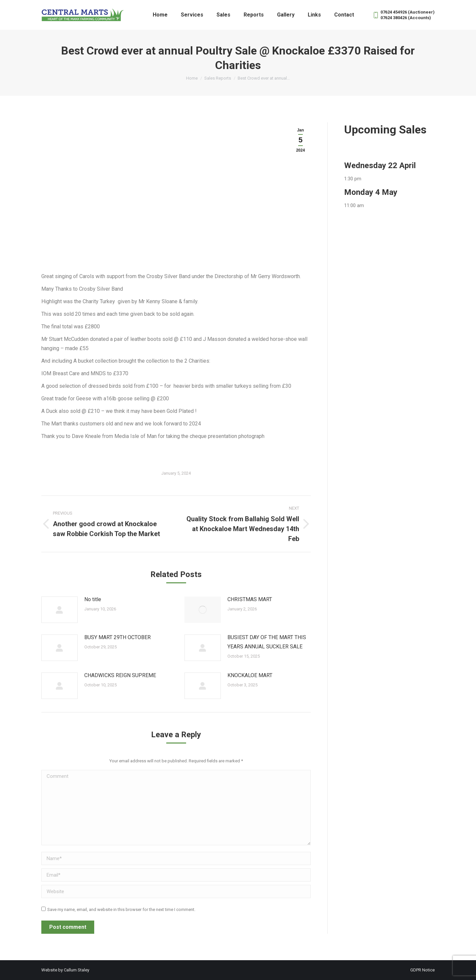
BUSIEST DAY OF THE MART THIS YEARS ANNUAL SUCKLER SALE (267, 642)
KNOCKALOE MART (250, 675)
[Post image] (59, 610)
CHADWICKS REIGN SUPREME (120, 675)
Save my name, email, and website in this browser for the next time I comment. (121, 909)
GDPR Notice (422, 970)
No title (93, 599)
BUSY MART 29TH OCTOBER (118, 637)
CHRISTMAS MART (250, 599)
